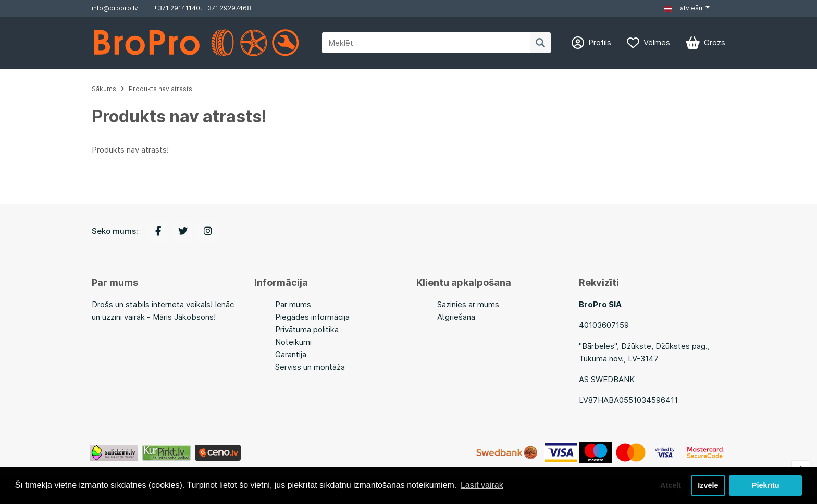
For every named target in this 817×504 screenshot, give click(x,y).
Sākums (104, 89)
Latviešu (683, 8)
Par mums (293, 304)
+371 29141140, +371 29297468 (202, 8)
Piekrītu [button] (766, 485)
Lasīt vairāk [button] (482, 485)
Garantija (291, 354)
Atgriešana (456, 317)
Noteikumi (293, 342)
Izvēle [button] (708, 485)
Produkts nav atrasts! (161, 89)
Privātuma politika (307, 329)
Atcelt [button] (671, 485)
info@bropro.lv (115, 8)
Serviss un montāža (310, 367)
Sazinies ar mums (468, 304)
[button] (687, 8)
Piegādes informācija (312, 317)
